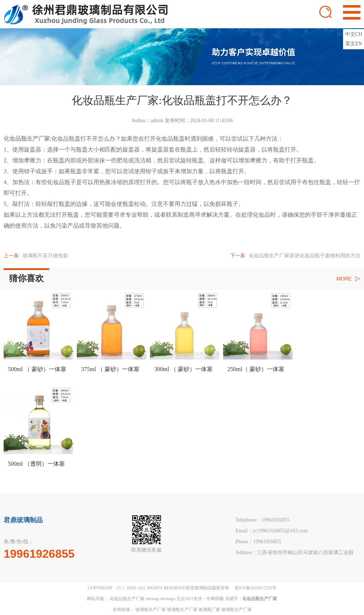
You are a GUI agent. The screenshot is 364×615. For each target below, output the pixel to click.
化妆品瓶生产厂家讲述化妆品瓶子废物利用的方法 (295, 256)
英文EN (354, 44)
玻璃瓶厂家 (209, 610)
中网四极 (215, 599)
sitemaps (168, 599)
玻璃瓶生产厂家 (151, 610)
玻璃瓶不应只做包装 (36, 256)
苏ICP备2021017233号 (256, 588)
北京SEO (185, 599)
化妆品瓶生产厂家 (127, 599)
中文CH (354, 34)
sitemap (152, 599)
